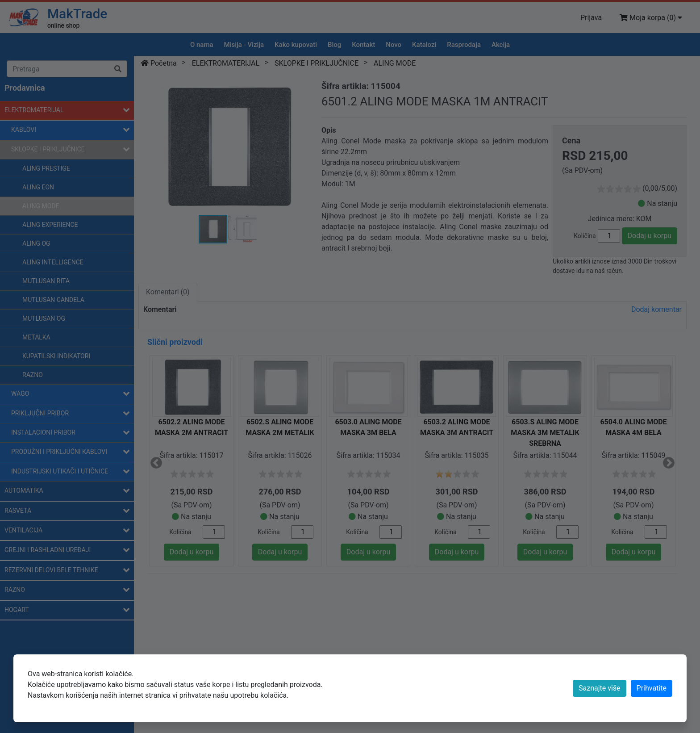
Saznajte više (600, 688)
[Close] (652, 688)
